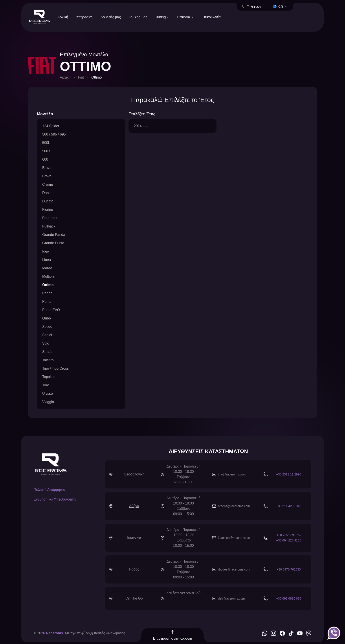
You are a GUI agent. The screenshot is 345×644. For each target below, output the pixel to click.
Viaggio (48, 402)
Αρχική (63, 17)
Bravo (47, 176)
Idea (46, 251)
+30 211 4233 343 (289, 506)
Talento (48, 360)
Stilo (46, 343)
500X (46, 151)
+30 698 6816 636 (289, 598)
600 (45, 159)
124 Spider (51, 126)
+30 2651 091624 (289, 535)
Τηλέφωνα (254, 7)
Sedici (47, 335)
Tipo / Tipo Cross (55, 368)
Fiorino (48, 210)
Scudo (47, 327)
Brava (47, 168)
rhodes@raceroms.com (234, 569)
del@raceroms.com (231, 598)
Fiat (81, 77)
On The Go (134, 598)
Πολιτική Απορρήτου (49, 490)
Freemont (50, 218)
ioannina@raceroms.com (235, 538)
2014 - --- (141, 126)
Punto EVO (51, 310)
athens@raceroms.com (234, 506)
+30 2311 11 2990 (289, 474)
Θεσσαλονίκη (134, 474)
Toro (46, 385)
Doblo (47, 193)
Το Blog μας (138, 17)
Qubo (47, 318)
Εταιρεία (185, 17)
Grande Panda (54, 235)
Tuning (162, 17)
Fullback (49, 226)
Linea (47, 260)
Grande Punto (53, 243)
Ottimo (48, 285)
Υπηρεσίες (84, 17)
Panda (47, 293)
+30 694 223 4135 (289, 540)
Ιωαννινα (134, 538)
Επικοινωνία (211, 17)
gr (280, 7)
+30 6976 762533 (289, 569)
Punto (47, 302)
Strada (47, 352)
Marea (47, 268)
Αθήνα (134, 506)
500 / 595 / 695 (54, 134)
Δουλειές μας (111, 17)
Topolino (49, 377)
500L (46, 143)
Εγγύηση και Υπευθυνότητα (55, 499)
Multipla (48, 276)
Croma (48, 184)
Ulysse (48, 394)
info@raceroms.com (232, 474)
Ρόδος (134, 569)
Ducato (48, 201)
